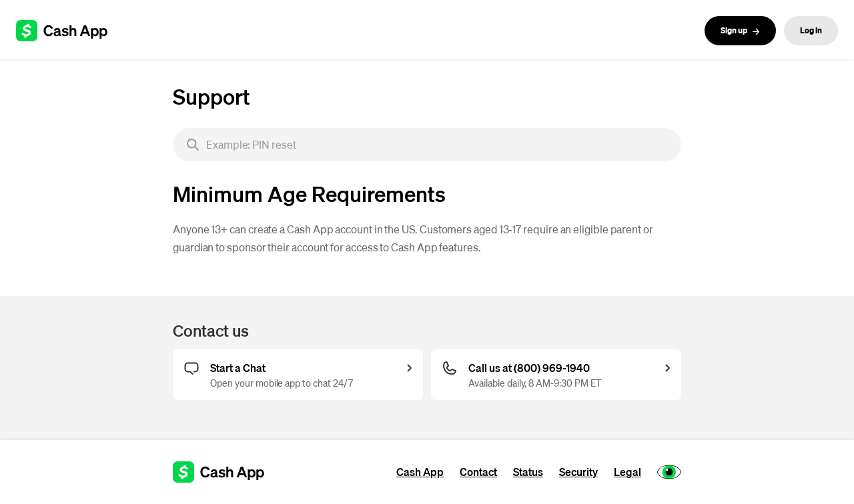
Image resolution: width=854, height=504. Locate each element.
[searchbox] (427, 145)
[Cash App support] (69, 31)
